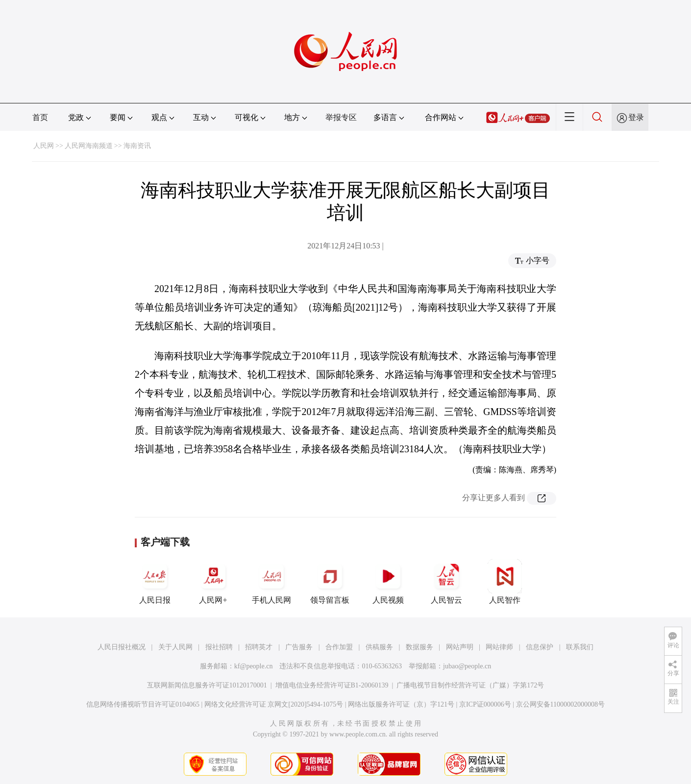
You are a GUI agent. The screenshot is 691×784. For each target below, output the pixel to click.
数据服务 (420, 647)
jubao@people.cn (467, 666)
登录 (636, 117)
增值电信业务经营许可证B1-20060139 (332, 685)
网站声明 (460, 647)
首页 (40, 117)
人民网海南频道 (89, 146)
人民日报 (155, 582)
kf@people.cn (254, 666)
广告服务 (299, 647)
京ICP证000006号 (485, 704)
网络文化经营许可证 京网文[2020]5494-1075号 (274, 704)
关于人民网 (175, 647)
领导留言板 (330, 582)
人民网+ (213, 582)
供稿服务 (379, 647)
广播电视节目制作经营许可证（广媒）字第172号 (470, 685)
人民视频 (388, 582)
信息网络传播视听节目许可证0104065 (143, 704)
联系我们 (580, 647)
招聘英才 (259, 647)
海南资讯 (137, 146)
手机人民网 (271, 582)
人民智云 (446, 582)
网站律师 (499, 647)
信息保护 (540, 647)
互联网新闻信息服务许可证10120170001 (207, 685)
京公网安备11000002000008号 (560, 704)
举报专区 (341, 117)
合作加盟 (339, 647)
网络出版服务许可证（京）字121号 (401, 704)
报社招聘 (219, 647)
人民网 (44, 146)
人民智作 (505, 582)
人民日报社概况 (122, 647)
